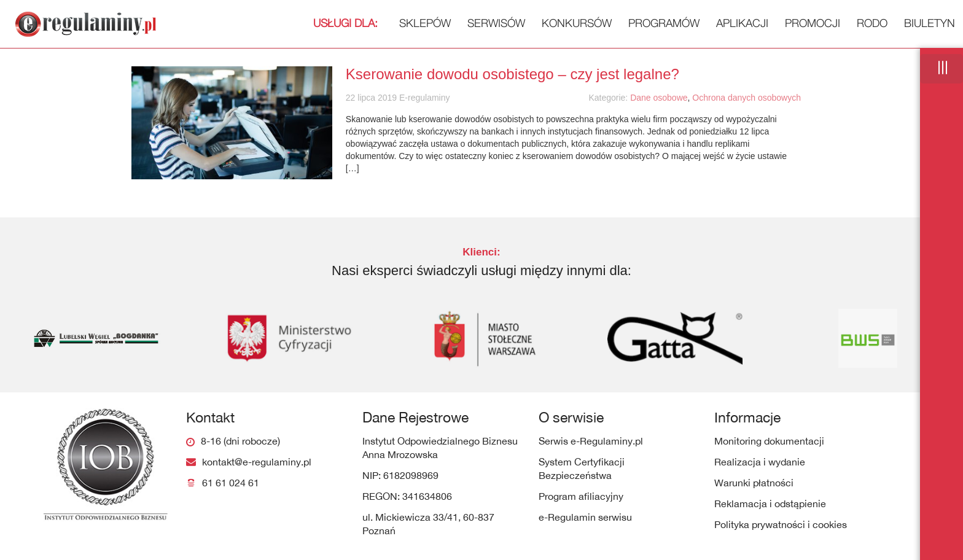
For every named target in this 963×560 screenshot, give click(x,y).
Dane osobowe (659, 98)
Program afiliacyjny (581, 496)
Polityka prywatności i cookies (781, 524)
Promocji (813, 23)
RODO (872, 23)
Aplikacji (742, 23)
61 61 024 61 (231, 483)
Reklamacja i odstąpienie (770, 504)
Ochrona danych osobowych (747, 98)
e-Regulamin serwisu (585, 517)
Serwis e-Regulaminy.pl (591, 441)
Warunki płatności (754, 483)
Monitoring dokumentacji (769, 441)
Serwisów (496, 23)
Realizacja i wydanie (760, 462)
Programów (664, 23)
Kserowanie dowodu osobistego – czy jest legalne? (513, 74)
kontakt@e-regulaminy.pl (257, 462)
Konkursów (577, 23)
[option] (96, 338)
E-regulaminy (423, 98)
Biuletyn (930, 23)
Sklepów (382, 23)
